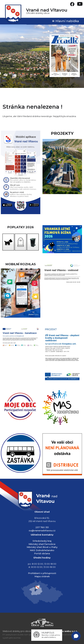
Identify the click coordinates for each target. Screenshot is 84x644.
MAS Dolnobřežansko (42, 550)
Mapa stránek (42, 576)
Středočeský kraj (42, 541)
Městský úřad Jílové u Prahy (42, 547)
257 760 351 (42, 527)
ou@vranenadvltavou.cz (42, 530)
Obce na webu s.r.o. (66, 631)
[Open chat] (76, 636)
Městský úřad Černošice (42, 544)
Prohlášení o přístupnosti (42, 573)
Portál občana (42, 553)
